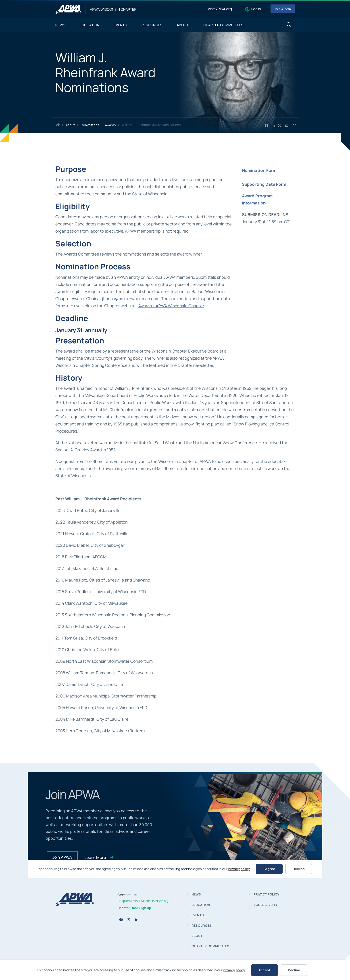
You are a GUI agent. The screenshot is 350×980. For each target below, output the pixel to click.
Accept (264, 970)
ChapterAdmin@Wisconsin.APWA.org (143, 901)
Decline (294, 970)
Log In (256, 9)
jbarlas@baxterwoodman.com (131, 299)
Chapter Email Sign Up (134, 908)
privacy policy (234, 970)
